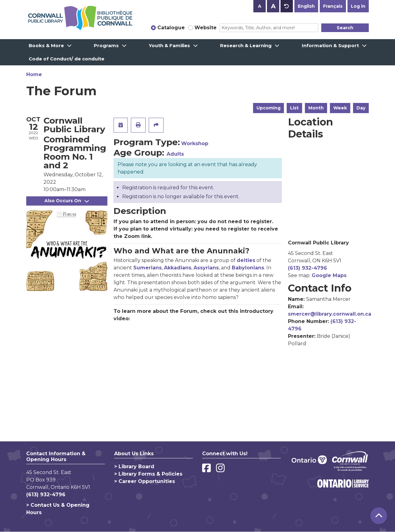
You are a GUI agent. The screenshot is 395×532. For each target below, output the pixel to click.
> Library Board (134, 467)
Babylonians (248, 268)
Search (345, 28)
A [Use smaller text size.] (260, 6)
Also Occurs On (67, 201)
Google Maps (329, 275)
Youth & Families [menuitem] (169, 45)
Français (333, 6)
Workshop (195, 143)
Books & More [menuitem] (46, 45)
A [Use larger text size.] (273, 6)
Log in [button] (358, 6)
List (294, 108)
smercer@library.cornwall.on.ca (330, 314)
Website (206, 28)
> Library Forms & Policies (148, 474)
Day (361, 108)
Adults (175, 154)
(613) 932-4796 (308, 268)
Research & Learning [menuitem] (246, 45)
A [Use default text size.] (287, 6)
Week (340, 108)
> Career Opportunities (145, 481)
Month (316, 108)
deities (246, 260)
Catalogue (171, 28)
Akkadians (178, 268)
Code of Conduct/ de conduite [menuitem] (67, 59)
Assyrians (206, 268)
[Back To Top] (379, 516)
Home (34, 74)
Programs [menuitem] (106, 45)
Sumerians (148, 268)
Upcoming (268, 108)
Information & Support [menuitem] (330, 45)
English (306, 6)
